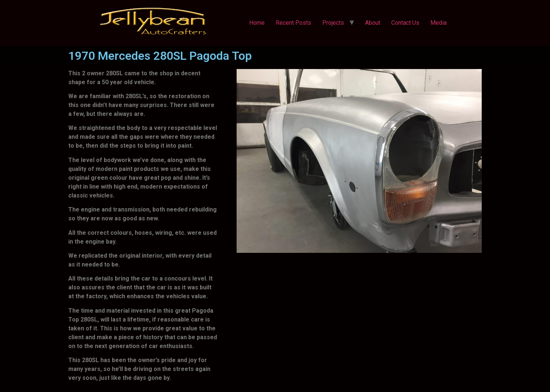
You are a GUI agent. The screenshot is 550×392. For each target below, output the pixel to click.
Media (439, 23)
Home (257, 23)
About (373, 23)
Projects (333, 23)
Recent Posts (293, 23)
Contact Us (405, 23)
